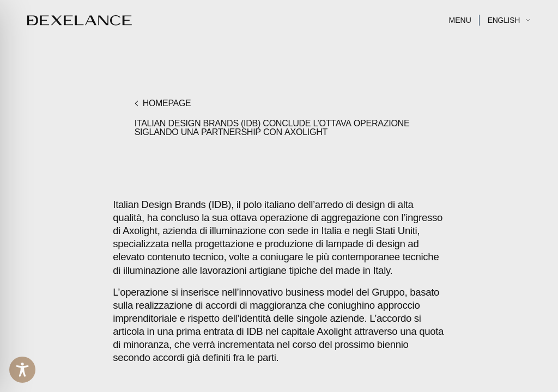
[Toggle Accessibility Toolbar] (22, 370)
